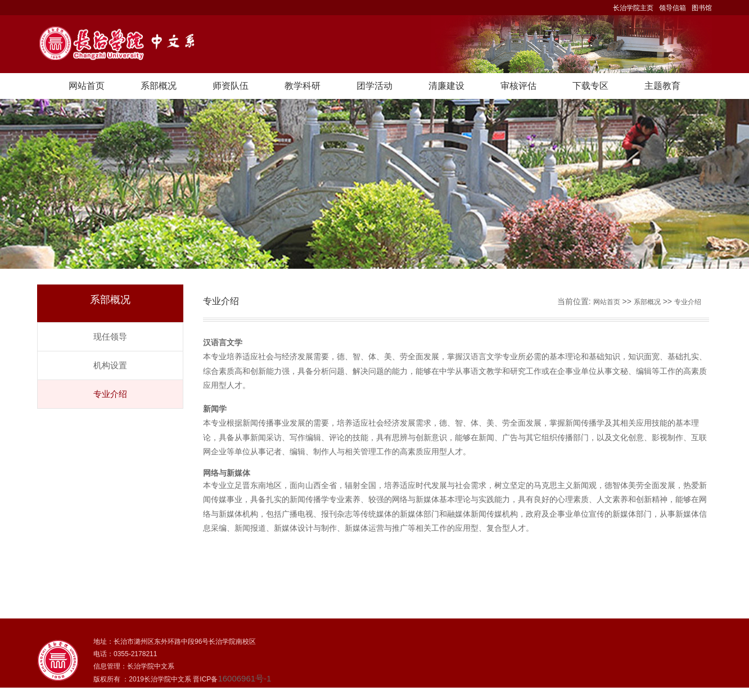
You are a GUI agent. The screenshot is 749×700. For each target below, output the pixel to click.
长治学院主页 (633, 8)
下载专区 (590, 86)
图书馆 (702, 8)
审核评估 (518, 86)
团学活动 (374, 86)
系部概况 (159, 86)
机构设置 (110, 365)
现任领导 (110, 337)
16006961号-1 (244, 678)
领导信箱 (673, 8)
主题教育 (662, 86)
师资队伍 (231, 86)
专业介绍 (110, 394)
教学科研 (303, 86)
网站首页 (87, 86)
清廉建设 (446, 86)
